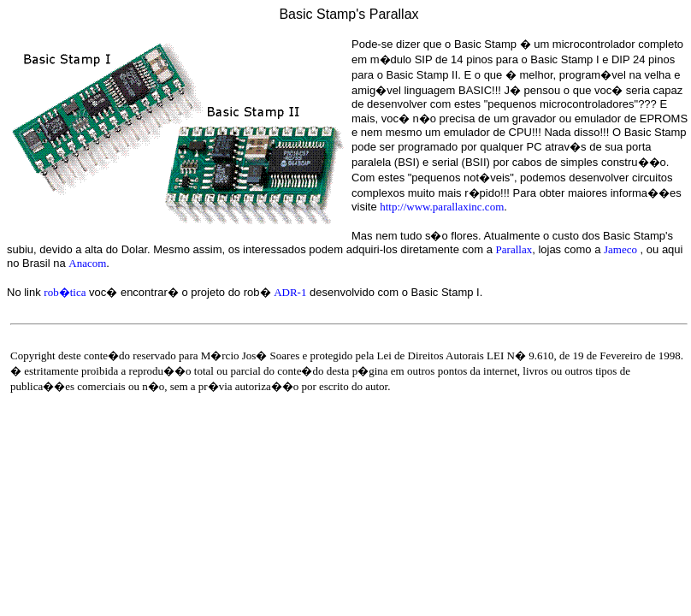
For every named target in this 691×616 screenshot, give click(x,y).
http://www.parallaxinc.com (442, 207)
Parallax (514, 249)
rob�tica (65, 292)
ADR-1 (290, 292)
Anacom (87, 263)
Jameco (620, 249)
